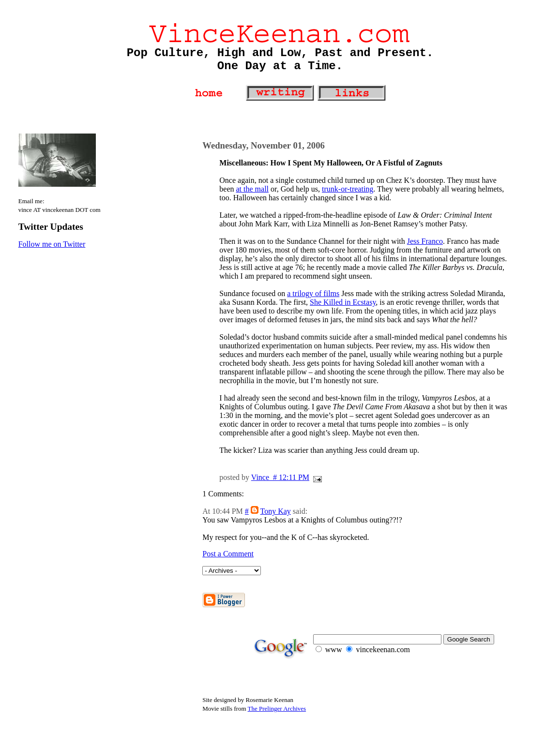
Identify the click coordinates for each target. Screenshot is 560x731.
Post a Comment (228, 554)
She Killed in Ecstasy (343, 302)
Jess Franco (425, 241)
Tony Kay (276, 511)
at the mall (253, 189)
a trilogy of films (313, 293)
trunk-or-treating (348, 189)
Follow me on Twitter (52, 244)
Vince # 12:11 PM (280, 477)
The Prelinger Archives (277, 709)
